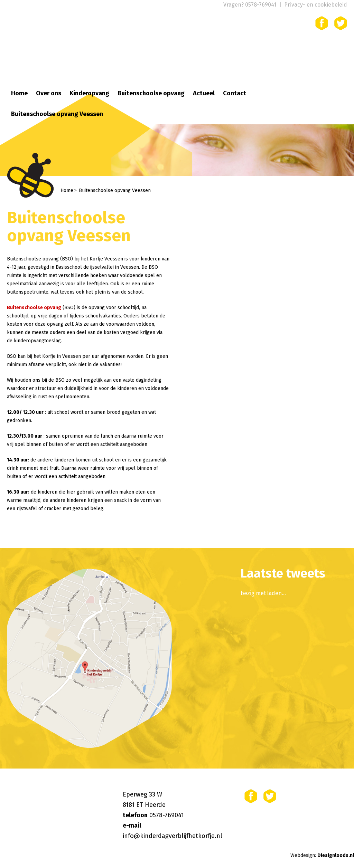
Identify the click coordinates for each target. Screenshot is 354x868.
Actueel (204, 93)
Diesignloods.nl (336, 855)
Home (19, 93)
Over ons (49, 93)
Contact (235, 93)
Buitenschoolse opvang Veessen (57, 114)
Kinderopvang (89, 93)
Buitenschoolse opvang (151, 93)
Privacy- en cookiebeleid (316, 5)
